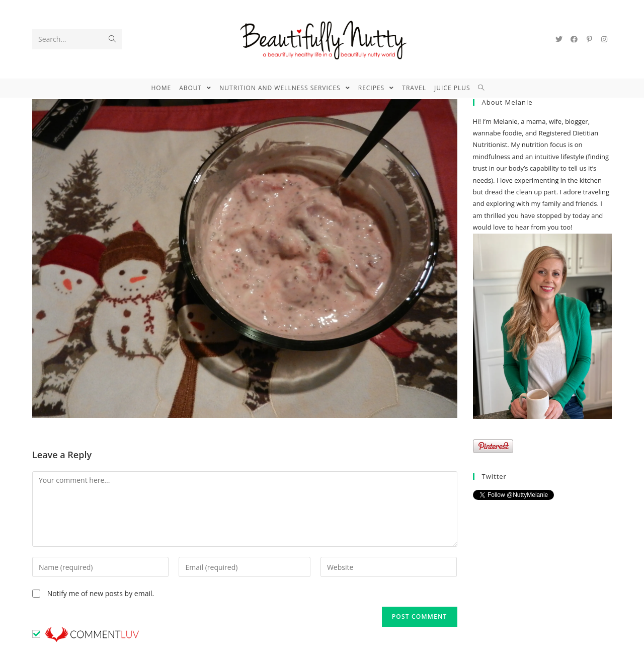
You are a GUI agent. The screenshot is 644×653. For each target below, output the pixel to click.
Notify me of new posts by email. (101, 593)
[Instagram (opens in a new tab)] (604, 39)
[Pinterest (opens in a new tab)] (589, 39)
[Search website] (485, 88)
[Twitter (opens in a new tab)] (559, 39)
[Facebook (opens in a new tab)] (574, 39)
